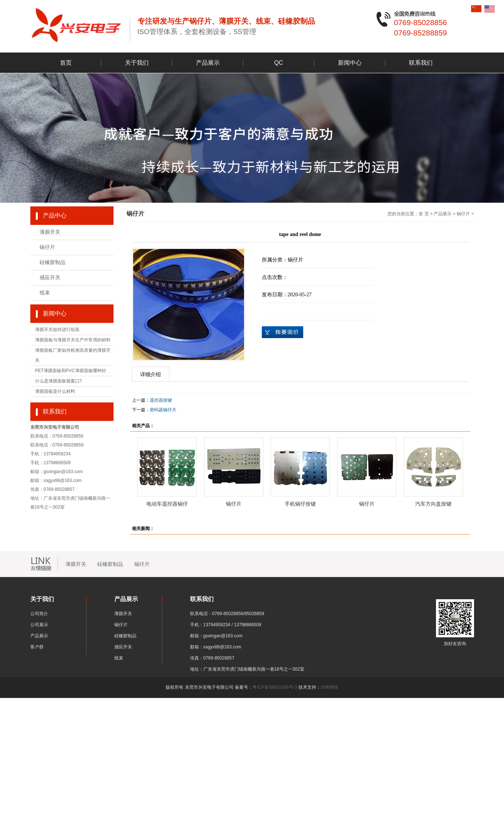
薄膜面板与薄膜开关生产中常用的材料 (73, 340)
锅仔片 (47, 247)
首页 (66, 63)
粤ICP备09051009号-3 (275, 687)
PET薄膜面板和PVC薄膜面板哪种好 (71, 371)
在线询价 (283, 332)
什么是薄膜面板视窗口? (59, 381)
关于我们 (137, 63)
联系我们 (421, 63)
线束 (45, 293)
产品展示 (208, 63)
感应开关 (50, 278)
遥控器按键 (161, 400)
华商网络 (329, 687)
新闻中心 (350, 63)
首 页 (424, 214)
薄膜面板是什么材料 (55, 391)
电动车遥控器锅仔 (167, 504)
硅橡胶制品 (53, 262)
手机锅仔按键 (300, 504)
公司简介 (39, 614)
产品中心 (55, 215)
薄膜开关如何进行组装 (57, 330)
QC (279, 63)
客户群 (37, 647)
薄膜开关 (50, 232)
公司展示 (39, 625)
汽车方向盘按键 (433, 504)
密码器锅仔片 (163, 410)
